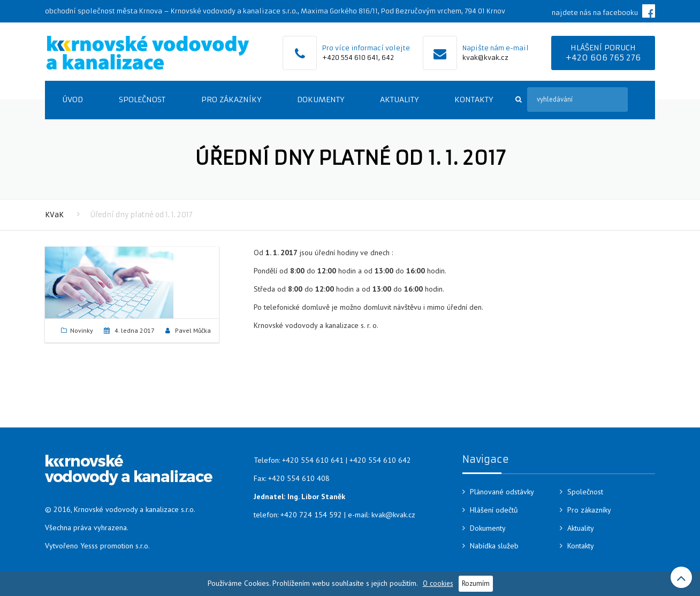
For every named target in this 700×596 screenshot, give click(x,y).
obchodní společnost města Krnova (104, 11)
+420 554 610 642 (380, 460)
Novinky (82, 330)
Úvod (73, 100)
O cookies (438, 583)
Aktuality (399, 100)
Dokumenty (321, 100)
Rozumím (476, 583)
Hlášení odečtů (494, 510)
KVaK (54, 215)
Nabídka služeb (494, 546)
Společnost (142, 100)
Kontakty (474, 100)
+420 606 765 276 (603, 58)
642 (388, 58)
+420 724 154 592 (311, 515)
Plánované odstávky (502, 492)
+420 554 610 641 (350, 58)
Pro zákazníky (231, 100)
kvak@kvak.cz (485, 58)
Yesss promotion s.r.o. (115, 546)
